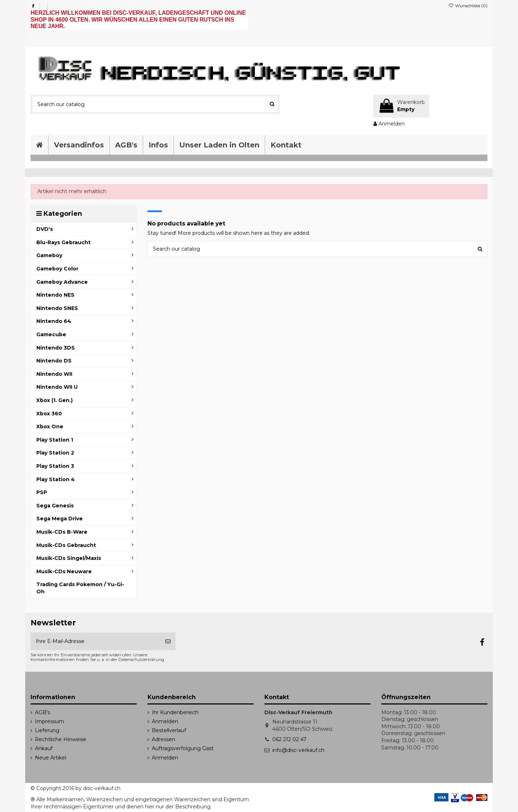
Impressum (49, 721)
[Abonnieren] (168, 641)
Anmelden (165, 721)
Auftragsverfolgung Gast (183, 748)
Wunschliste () (468, 6)
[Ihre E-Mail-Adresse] (96, 641)
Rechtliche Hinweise (61, 739)
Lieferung (47, 730)
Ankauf (44, 748)
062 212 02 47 (289, 739)
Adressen (163, 739)
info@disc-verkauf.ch (298, 750)
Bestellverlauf (169, 730)
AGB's (42, 712)
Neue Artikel (51, 758)
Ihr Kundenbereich (175, 712)
